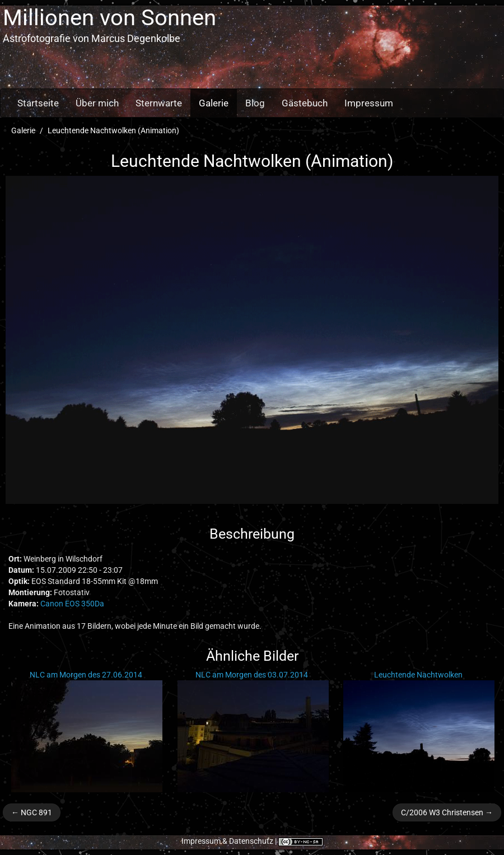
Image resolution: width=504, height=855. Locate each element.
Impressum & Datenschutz (227, 841)
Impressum (369, 103)
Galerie (214, 103)
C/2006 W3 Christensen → (447, 812)
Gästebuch (305, 103)
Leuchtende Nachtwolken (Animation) (113, 130)
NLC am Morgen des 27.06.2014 (86, 675)
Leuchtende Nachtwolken (418, 675)
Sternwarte (159, 103)
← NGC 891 (32, 812)
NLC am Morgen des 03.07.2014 (252, 675)
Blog (255, 103)
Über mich (97, 103)
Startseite (38, 103)
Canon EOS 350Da (72, 604)
